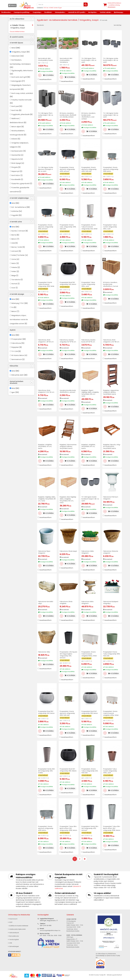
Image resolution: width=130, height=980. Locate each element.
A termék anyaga (17, 294)
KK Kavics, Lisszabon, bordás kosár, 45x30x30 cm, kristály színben (68, 115)
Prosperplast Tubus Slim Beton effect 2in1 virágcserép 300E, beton (112, 828)
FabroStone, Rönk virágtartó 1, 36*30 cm (46, 341)
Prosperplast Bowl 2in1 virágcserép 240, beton (68, 283)
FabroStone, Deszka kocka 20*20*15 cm (88, 341)
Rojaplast (15, 347)
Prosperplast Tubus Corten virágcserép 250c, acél (110, 227)
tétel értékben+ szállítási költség (114, 5)
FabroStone (16, 343)
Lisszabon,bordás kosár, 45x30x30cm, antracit (68, 391)
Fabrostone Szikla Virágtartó (88, 552)
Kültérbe (15, 211)
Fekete (14, 267)
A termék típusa (16, 43)
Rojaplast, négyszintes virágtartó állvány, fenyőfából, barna (111, 392)
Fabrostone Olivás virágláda (66, 602)
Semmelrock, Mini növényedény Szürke (45, 59)
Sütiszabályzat (13, 933)
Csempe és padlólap (21, 12)
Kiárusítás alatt (18, 375)
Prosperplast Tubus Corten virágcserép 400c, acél (110, 771)
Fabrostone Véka (44, 652)
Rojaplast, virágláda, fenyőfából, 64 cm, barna (88, 447)
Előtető (14, 139)
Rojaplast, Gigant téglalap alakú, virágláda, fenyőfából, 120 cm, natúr (90, 393)
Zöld (13, 243)
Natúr (14, 263)
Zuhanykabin (60, 12)
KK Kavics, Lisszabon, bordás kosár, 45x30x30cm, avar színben (89, 116)
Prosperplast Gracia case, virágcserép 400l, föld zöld (68, 227)
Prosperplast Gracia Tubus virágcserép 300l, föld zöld (112, 654)
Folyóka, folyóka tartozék (22, 100)
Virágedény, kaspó (19, 52)
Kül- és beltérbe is (19, 207)
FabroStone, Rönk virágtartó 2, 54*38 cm (111, 341)
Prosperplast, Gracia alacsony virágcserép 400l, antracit (67, 169)
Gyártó (13, 330)
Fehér (14, 271)
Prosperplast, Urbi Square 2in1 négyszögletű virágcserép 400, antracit (68, 655)
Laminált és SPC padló (76, 12)
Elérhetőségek (13, 946)
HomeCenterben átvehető (17, 382)
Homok (14, 284)
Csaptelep (37, 12)
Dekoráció (16, 56)
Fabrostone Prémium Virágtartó (111, 498)
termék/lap (118, 25)
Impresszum (13, 919)
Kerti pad (15, 106)
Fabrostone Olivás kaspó (68, 551)
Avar (13, 288)
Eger (60, 8)
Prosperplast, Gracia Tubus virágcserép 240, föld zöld (90, 771)
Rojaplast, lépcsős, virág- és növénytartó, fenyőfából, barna (112, 447)
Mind (13, 48)
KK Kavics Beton (18, 355)
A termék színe (16, 222)
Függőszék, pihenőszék (21, 114)
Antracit (15, 251)
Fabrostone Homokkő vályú (46, 602)
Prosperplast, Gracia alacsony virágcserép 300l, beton (111, 169)
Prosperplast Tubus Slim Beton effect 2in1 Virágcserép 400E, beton (68, 828)
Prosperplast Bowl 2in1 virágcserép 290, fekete (68, 770)
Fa (12, 307)
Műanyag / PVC (18, 303)
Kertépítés (92, 12)
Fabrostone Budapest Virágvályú (111, 602)
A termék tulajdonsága (19, 198)
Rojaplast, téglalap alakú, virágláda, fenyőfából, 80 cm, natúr (47, 499)
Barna (14, 235)
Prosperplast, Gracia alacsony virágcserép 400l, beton (46, 828)
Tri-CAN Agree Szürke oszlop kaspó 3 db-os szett (111, 115)
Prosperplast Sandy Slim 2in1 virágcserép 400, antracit (90, 828)
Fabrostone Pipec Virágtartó (44, 552)
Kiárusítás (14, 366)
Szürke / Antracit (18, 231)
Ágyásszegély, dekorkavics (22, 71)
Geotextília (16, 155)
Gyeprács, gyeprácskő (21, 183)
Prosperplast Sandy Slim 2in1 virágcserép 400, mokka (47, 771)
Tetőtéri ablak (105, 12)
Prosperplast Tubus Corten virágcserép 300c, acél (88, 284)
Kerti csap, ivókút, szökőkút (22, 93)
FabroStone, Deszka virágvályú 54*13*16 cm (68, 341)
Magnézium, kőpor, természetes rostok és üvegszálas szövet (19, 320)
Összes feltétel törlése (17, 32)
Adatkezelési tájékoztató (17, 929)
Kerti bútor (16, 175)
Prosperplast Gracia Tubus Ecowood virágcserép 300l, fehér (46, 284)
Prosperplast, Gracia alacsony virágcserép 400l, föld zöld (89, 169)
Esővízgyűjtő (16, 81)
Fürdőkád (48, 12)
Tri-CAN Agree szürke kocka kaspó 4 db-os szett (111, 60)
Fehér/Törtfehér (18, 255)
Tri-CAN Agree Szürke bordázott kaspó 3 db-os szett (90, 499)
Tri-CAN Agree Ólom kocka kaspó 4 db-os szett (89, 60)
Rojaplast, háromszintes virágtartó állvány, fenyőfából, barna (68, 447)
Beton (14, 239)
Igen (13, 392)
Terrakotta (16, 280)
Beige (14, 276)
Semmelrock (17, 359)
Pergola (15, 167)
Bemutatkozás (13, 936)
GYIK (10, 943)
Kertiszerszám (17, 151)
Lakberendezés (7, 16)
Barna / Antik (17, 247)
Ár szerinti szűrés (17, 37)
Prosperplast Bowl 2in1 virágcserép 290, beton (90, 712)
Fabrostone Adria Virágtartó (87, 602)
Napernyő (15, 171)
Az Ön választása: (17, 19)
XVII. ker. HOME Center (51, 8)
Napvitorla (16, 159)
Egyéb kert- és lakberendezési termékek (57, 20)
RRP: (39, 63)
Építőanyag (118, 12)
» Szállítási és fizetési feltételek (18, 926)
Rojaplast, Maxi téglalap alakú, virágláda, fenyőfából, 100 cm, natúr (68, 500)
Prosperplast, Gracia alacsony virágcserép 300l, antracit (46, 227)
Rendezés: (41, 25)
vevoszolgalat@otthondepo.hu (50, 930)
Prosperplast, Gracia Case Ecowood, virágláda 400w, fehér (111, 713)
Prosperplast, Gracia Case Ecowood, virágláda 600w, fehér (89, 654)
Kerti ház (15, 110)
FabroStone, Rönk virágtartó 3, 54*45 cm (46, 391)
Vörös (14, 259)
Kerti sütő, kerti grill (19, 77)
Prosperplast (17, 339)
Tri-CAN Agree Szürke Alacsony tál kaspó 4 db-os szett (46, 169)
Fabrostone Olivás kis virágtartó (111, 552)
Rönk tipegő (16, 163)
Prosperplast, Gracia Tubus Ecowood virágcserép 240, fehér (89, 227)
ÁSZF (10, 922)
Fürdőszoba (6, 12)
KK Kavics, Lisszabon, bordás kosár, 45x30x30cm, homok (111, 284)
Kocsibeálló (16, 179)
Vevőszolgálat (13, 940)
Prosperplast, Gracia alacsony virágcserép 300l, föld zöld (67, 713)
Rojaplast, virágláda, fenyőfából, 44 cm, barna (45, 447)
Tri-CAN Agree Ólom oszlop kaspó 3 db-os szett (46, 115)
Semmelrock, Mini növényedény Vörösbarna (66, 60)
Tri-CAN (15, 351)
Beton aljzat (16, 127)
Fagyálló (15, 215)
